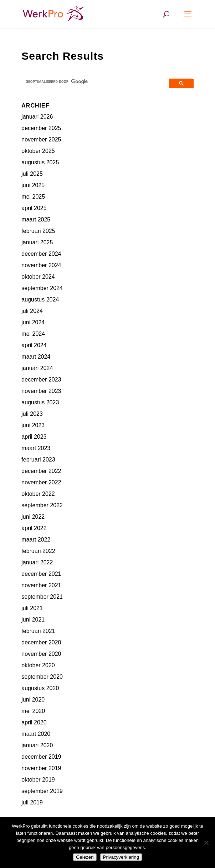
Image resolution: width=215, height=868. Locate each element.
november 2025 (41, 139)
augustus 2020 (40, 688)
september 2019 (42, 791)
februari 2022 (38, 551)
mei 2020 (33, 711)
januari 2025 (37, 242)
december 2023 (41, 380)
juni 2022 (33, 517)
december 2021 (41, 574)
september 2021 (42, 597)
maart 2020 (36, 734)
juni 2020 (33, 700)
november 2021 (41, 585)
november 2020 (41, 654)
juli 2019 (32, 802)
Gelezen (85, 857)
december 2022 (41, 471)
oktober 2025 (38, 151)
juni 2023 (33, 425)
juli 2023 (32, 414)
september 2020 (42, 677)
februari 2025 (38, 231)
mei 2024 (33, 334)
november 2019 (41, 768)
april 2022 (34, 528)
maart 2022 (36, 540)
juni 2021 (33, 620)
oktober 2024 (38, 277)
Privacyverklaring (121, 857)
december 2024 (41, 254)
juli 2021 (32, 608)
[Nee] (206, 843)
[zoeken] (96, 81)
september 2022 (42, 505)
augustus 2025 (40, 162)
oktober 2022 (38, 494)
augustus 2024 (40, 300)
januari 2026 (37, 117)
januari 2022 (37, 562)
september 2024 (42, 288)
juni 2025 (33, 185)
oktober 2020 (38, 665)
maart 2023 (36, 448)
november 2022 (41, 482)
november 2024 (41, 265)
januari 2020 (37, 745)
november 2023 (41, 391)
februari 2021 (38, 631)
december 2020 (41, 642)
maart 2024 (36, 357)
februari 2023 (38, 460)
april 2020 (34, 722)
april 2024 (34, 345)
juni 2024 (33, 322)
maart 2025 (36, 220)
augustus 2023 (40, 402)
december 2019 (41, 757)
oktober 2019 (38, 780)
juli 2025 (32, 174)
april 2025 (34, 208)
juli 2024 (32, 311)
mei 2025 (33, 197)
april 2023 (34, 437)
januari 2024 (37, 368)
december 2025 (41, 128)
